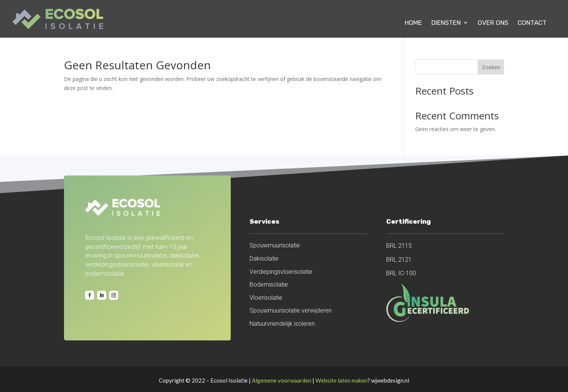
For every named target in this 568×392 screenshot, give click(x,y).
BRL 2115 (399, 246)
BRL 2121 (399, 260)
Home (413, 23)
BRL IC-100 (401, 273)
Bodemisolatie (269, 284)
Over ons (493, 23)
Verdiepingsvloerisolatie (281, 272)
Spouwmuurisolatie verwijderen (291, 310)
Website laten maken (341, 380)
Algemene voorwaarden (282, 380)
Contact (532, 23)
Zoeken (491, 67)
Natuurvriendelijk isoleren (282, 324)
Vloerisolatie (266, 298)
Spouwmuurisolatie (275, 245)
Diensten (446, 23)
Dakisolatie (264, 259)
